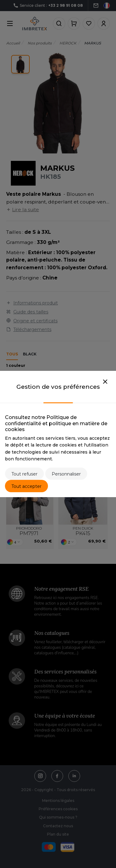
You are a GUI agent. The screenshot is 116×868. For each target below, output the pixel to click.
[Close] (105, 382)
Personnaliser (66, 474)
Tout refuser (24, 474)
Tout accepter (26, 486)
